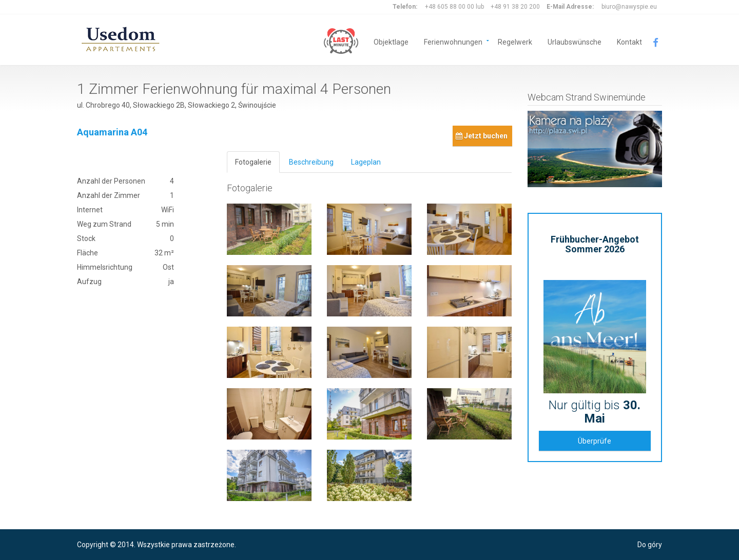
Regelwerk (515, 41)
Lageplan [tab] (366, 162)
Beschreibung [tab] (311, 162)
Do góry (650, 545)
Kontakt (629, 41)
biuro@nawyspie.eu (629, 7)
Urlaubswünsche (575, 41)
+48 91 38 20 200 (515, 7)
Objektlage (391, 41)
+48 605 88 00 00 (450, 7)
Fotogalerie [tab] (253, 162)
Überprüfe (595, 441)
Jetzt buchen (482, 136)
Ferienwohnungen (453, 41)
